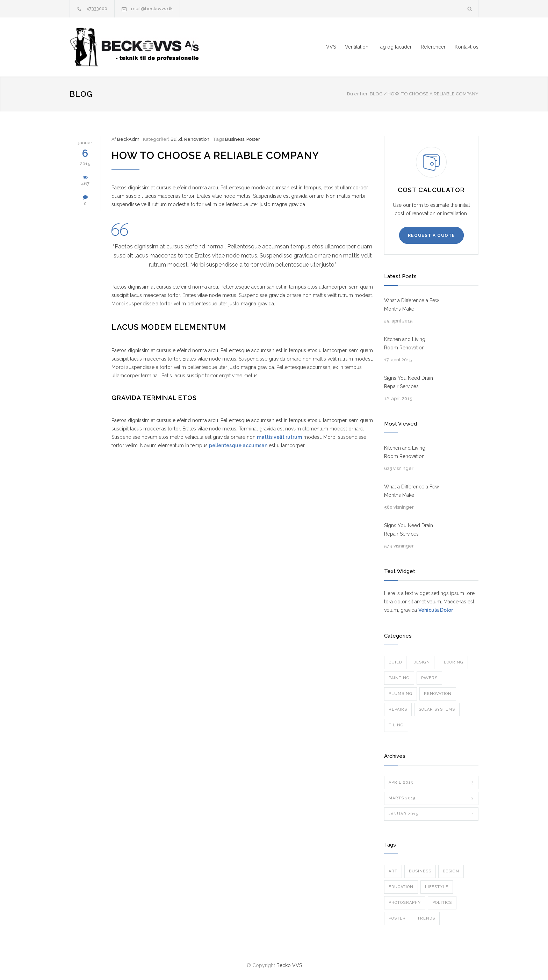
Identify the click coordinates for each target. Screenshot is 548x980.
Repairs (398, 709)
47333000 (97, 9)
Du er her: (358, 94)
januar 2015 (431, 814)
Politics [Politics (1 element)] (442, 903)
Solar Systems (437, 709)
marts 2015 (431, 798)
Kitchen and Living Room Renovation (405, 343)
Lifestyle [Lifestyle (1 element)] (437, 887)
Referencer (433, 47)
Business (235, 139)
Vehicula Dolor (436, 610)
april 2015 (431, 783)
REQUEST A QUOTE (431, 235)
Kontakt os (467, 47)
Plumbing (401, 694)
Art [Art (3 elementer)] (393, 871)
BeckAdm (128, 139)
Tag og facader (395, 47)
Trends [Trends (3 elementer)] (426, 918)
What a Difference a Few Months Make (412, 305)
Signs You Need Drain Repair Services (409, 382)
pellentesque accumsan (238, 445)
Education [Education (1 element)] (401, 887)
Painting (399, 678)
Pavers (429, 678)
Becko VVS (289, 965)
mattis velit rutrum (279, 437)
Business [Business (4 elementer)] (420, 871)
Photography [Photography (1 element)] (405, 903)
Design (422, 662)
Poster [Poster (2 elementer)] (397, 918)
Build (176, 139)
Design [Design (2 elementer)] (451, 871)
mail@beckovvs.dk (152, 9)
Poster (253, 139)
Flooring (452, 662)
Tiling (396, 725)
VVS (331, 47)
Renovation (197, 139)
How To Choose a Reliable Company (215, 155)
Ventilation (357, 47)
